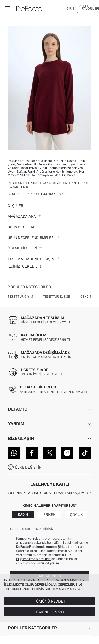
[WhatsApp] (14, 453)
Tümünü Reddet (50, 601)
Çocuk (76, 514)
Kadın (23, 514)
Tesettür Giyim (20, 296)
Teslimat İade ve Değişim (34, 259)
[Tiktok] (85, 453)
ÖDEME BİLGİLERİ (25, 248)
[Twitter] (50, 453)
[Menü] (7, 9)
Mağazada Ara (24, 216)
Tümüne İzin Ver (50, 612)
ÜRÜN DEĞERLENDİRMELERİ (34, 238)
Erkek (50, 514)
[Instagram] (67, 453)
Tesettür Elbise (57, 296)
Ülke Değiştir (28, 467)
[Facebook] (32, 453)
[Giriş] (70, 9)
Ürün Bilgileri (23, 227)
